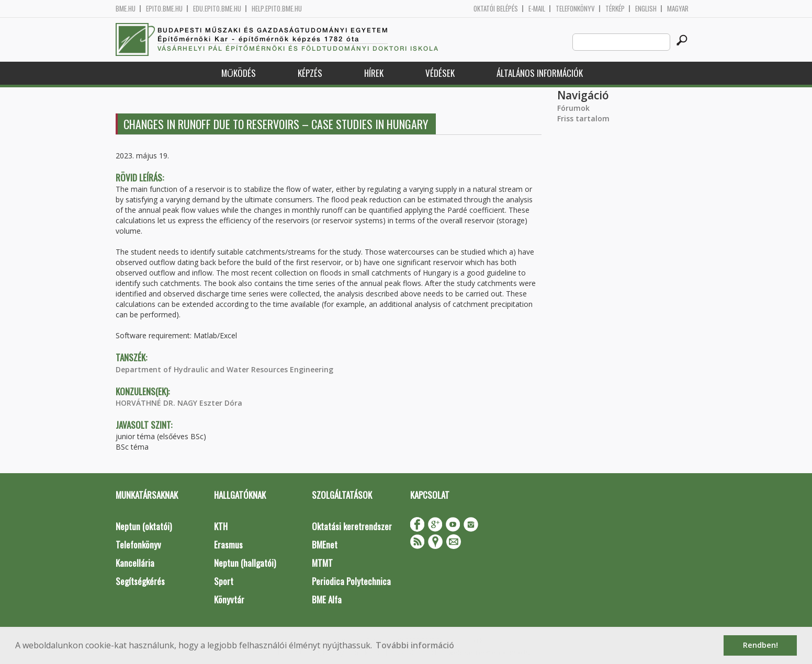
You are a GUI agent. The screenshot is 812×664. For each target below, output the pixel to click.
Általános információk (540, 73)
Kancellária (135, 563)
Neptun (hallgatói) (245, 563)
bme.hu (126, 9)
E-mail (537, 9)
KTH (221, 526)
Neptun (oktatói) (144, 526)
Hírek (374, 73)
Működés (239, 73)
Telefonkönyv (575, 9)
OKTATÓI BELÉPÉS (496, 9)
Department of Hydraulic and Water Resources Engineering (224, 369)
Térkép (615, 9)
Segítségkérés (140, 581)
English (646, 9)
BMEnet (325, 545)
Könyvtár (229, 599)
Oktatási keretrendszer (352, 526)
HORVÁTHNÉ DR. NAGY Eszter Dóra (179, 403)
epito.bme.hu (164, 9)
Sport (224, 581)
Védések (440, 73)
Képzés (310, 73)
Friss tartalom (583, 118)
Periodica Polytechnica (351, 581)
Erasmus (228, 545)
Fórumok (573, 108)
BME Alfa (327, 599)
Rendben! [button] (760, 645)
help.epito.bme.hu (277, 9)
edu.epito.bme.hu (217, 9)
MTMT (322, 563)
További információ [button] (415, 645)
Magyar (678, 9)
